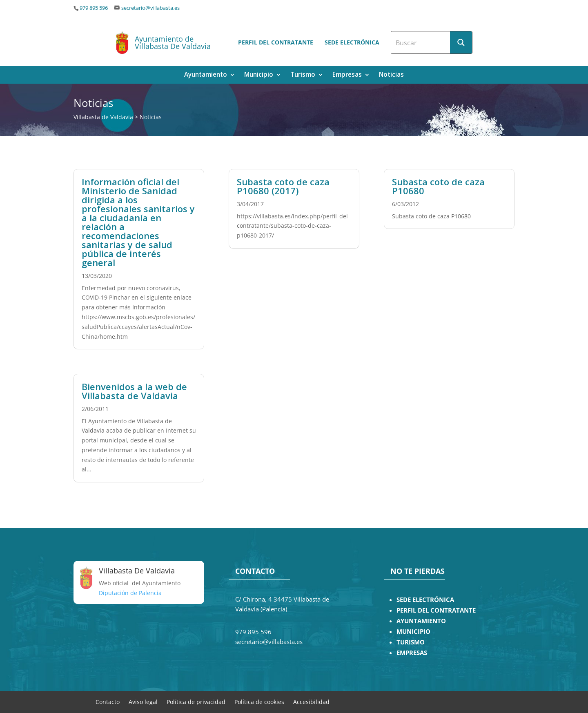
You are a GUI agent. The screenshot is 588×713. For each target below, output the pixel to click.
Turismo (303, 75)
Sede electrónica (352, 42)
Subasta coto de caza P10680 (438, 186)
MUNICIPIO (413, 632)
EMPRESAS (412, 653)
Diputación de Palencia (130, 593)
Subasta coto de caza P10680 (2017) (283, 186)
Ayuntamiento (206, 75)
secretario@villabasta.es (150, 8)
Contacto (108, 701)
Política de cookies (259, 701)
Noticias (391, 75)
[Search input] (421, 42)
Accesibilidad (311, 701)
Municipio (259, 75)
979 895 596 (94, 8)
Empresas (347, 75)
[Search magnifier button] (461, 42)
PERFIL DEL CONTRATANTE (436, 610)
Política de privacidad (196, 701)
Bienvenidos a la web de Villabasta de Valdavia (134, 391)
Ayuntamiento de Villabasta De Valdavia (173, 42)
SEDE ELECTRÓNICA (425, 600)
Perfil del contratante (276, 42)
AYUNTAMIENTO (421, 621)
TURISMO (411, 642)
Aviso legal (143, 701)
